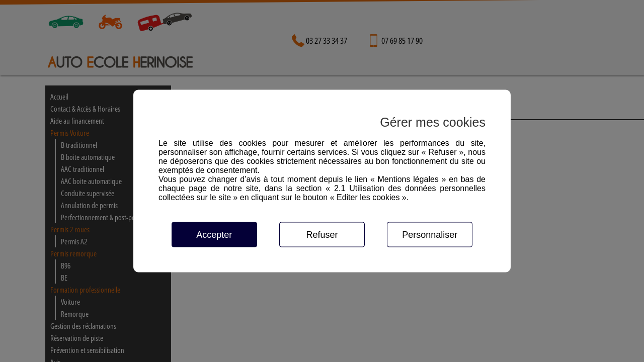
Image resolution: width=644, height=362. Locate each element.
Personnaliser (430, 235)
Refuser (322, 235)
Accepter (214, 235)
